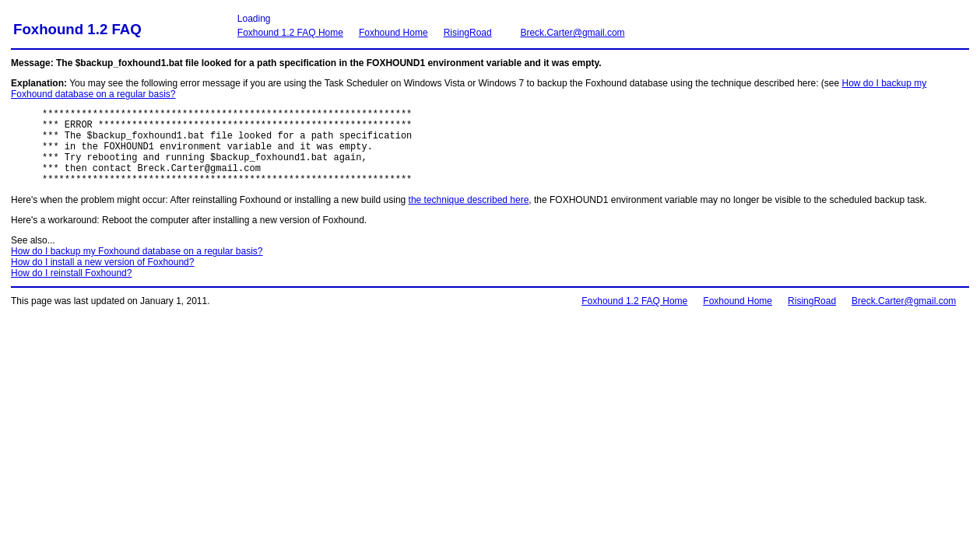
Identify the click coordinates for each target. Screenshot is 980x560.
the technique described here (469, 216)
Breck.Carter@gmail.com (572, 33)
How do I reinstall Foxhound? (71, 289)
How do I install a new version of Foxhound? (102, 278)
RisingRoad (468, 33)
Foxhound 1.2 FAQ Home (290, 33)
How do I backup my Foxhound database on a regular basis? (137, 268)
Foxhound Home (393, 33)
